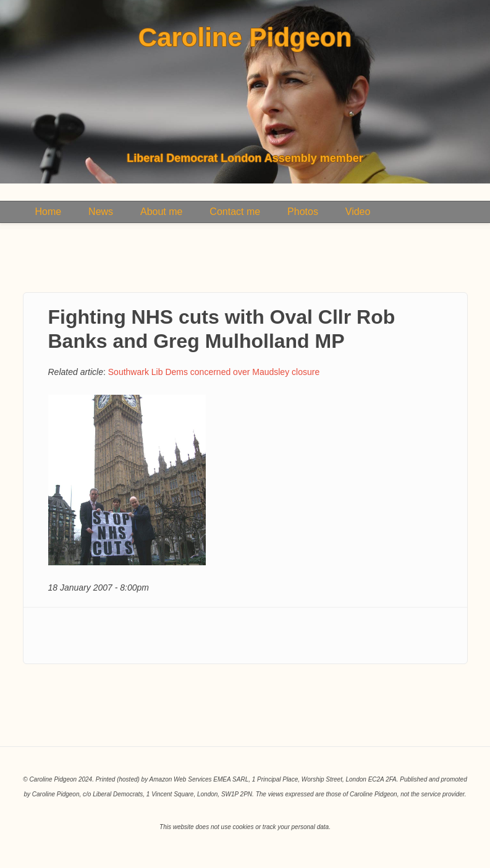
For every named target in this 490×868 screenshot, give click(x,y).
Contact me (235, 212)
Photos (303, 212)
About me (161, 212)
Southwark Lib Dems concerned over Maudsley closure (214, 372)
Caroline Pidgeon (245, 38)
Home (49, 212)
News (101, 212)
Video (358, 212)
